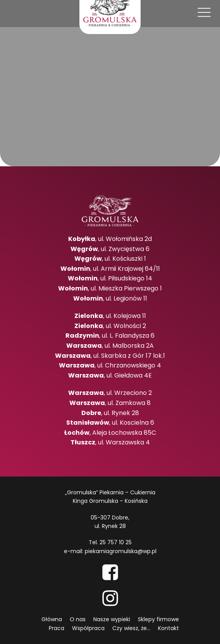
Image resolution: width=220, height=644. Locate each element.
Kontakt (168, 628)
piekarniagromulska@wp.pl (121, 551)
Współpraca (88, 628)
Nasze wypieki (112, 619)
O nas (78, 619)
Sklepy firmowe (158, 619)
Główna (52, 619)
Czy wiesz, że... (131, 628)
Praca (57, 628)
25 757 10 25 (116, 542)
